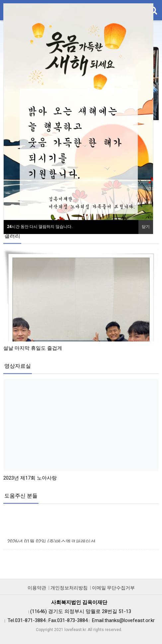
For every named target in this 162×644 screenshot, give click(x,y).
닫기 (146, 227)
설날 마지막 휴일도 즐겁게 (33, 348)
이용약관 (37, 588)
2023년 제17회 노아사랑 (30, 478)
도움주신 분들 (21, 496)
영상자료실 (18, 366)
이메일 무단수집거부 (113, 588)
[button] (154, 86)
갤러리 (12, 236)
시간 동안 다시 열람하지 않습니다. (40, 227)
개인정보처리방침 (69, 588)
